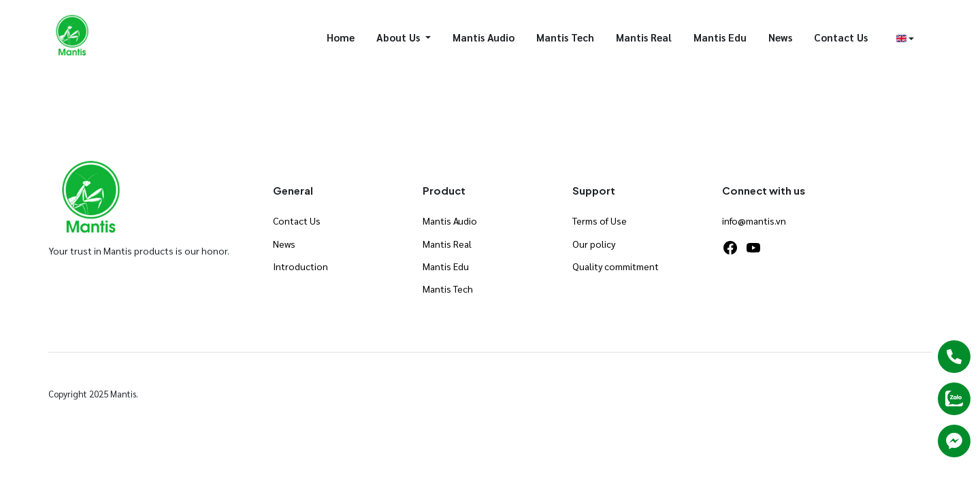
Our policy (594, 244)
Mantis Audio (484, 37)
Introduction (300, 266)
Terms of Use (600, 220)
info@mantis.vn (754, 220)
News (780, 37)
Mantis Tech (565, 37)
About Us (399, 37)
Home (341, 37)
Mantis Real (644, 37)
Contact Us (841, 37)
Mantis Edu (720, 37)
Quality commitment (616, 266)
